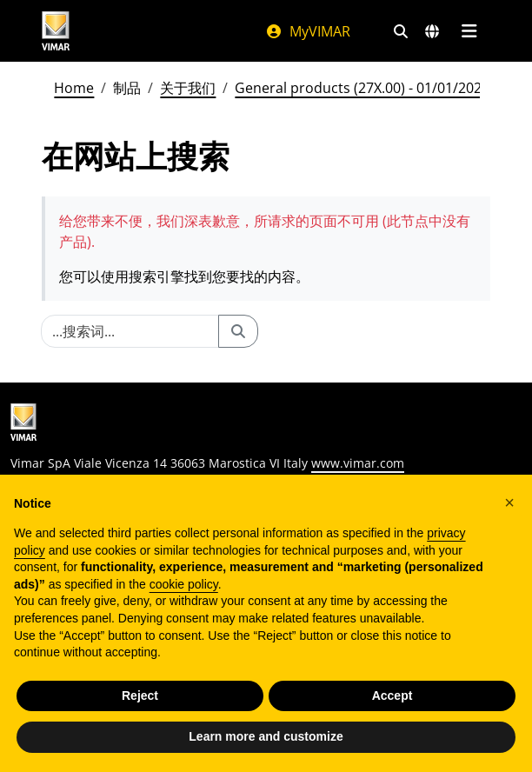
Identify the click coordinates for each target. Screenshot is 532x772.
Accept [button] (392, 695)
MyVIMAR (308, 31)
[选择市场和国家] (432, 31)
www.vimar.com (358, 463)
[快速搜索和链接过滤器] (401, 31)
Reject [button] (140, 695)
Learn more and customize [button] (266, 736)
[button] (509, 502)
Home (74, 88)
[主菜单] (469, 31)
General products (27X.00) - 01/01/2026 (362, 88)
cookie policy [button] (184, 584)
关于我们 (188, 88)
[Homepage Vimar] (56, 31)
